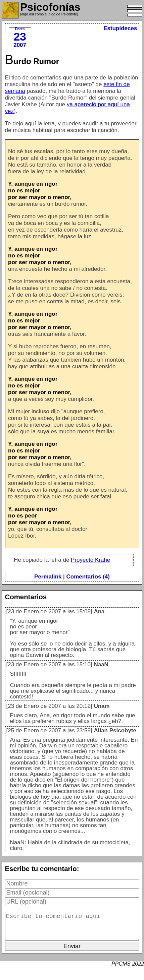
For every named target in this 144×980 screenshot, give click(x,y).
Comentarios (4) (88, 577)
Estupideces (120, 28)
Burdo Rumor (32, 61)
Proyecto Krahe (90, 560)
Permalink (48, 577)
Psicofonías (50, 7)
